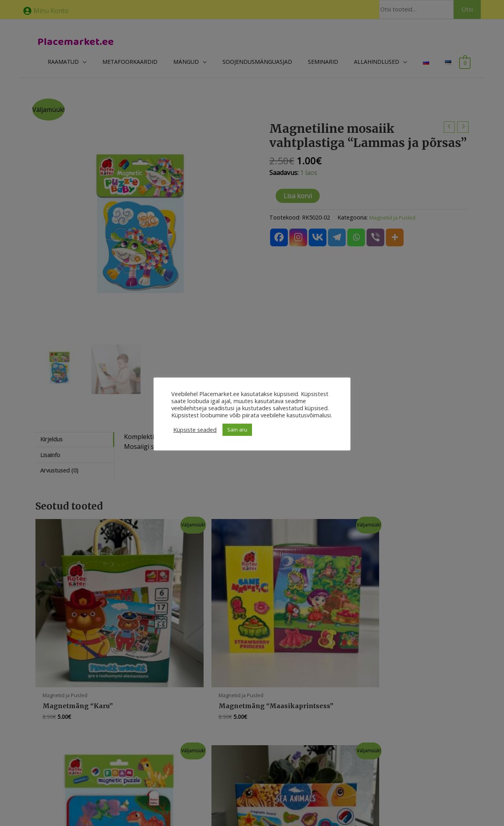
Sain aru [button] (237, 430)
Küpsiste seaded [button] (195, 430)
